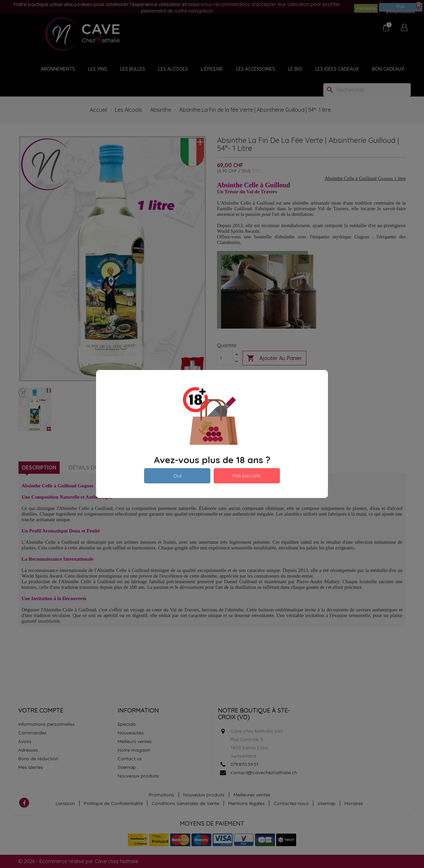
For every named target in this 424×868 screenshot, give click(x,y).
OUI (177, 476)
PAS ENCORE (247, 476)
